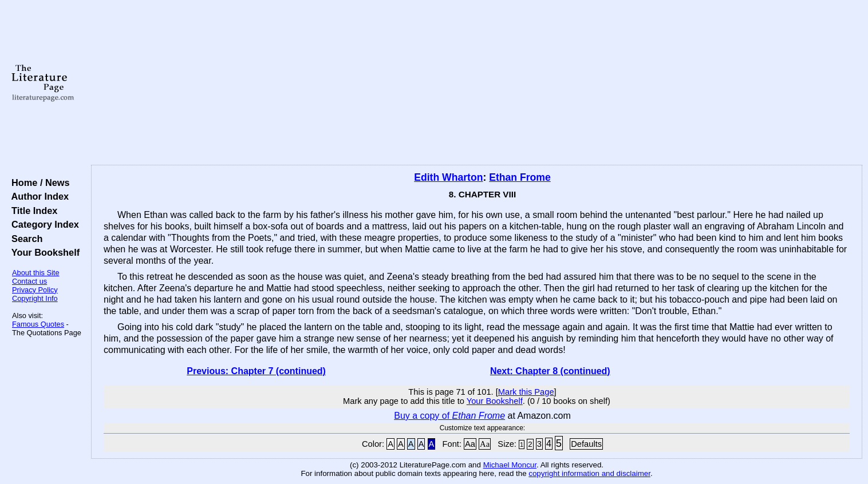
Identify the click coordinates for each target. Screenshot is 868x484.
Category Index (43, 224)
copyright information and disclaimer (589, 473)
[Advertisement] (477, 83)
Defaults (586, 444)
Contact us (29, 281)
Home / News (38, 183)
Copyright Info (35, 298)
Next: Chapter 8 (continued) (550, 371)
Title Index (32, 211)
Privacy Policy (35, 290)
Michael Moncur (510, 465)
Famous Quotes (38, 324)
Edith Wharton (448, 177)
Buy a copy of (449, 416)
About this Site (36, 273)
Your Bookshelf (43, 252)
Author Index (38, 196)
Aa (470, 444)
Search (24, 239)
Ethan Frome (520, 177)
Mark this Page (526, 392)
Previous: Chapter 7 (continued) (256, 371)
